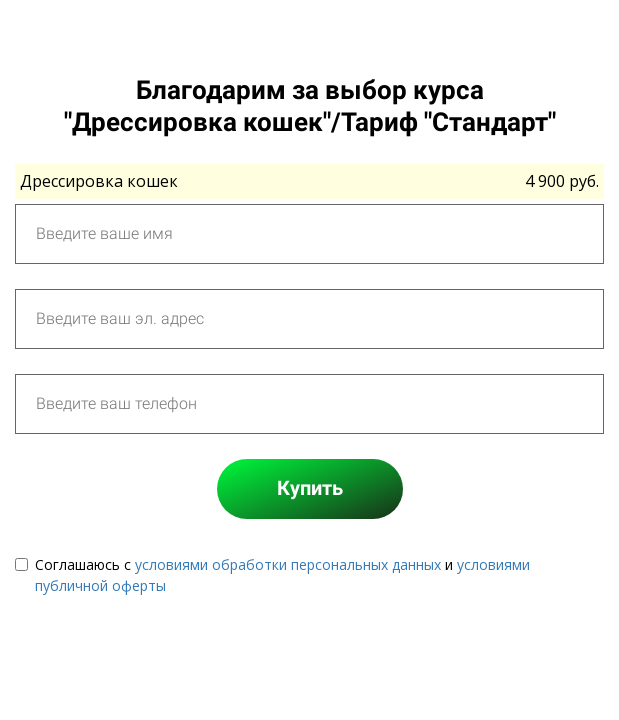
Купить (310, 488)
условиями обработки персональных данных (288, 564)
